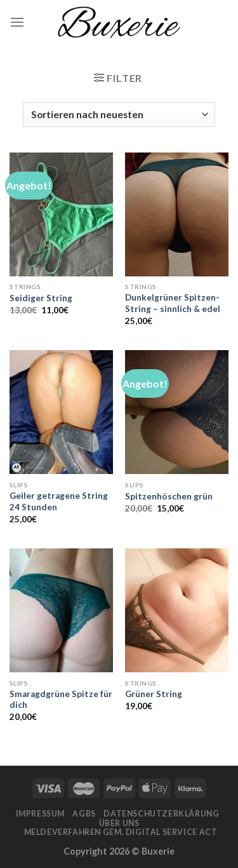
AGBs (84, 814)
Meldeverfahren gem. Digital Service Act (121, 832)
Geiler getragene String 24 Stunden (59, 501)
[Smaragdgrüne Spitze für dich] (61, 610)
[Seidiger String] (61, 214)
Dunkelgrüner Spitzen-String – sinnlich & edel (173, 303)
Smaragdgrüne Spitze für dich (61, 700)
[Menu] (17, 22)
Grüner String (154, 694)
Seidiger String (41, 298)
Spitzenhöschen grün (169, 496)
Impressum (41, 814)
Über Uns (119, 823)
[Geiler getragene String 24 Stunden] (61, 412)
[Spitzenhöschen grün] (177, 412)
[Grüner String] (177, 610)
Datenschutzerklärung (161, 814)
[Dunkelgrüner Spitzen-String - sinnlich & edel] (177, 214)
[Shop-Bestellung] (119, 115)
